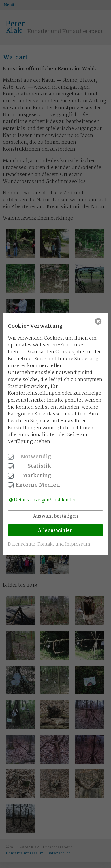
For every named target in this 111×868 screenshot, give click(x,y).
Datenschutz (21, 544)
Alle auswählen (55, 531)
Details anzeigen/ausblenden (45, 500)
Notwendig (36, 457)
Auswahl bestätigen (56, 516)
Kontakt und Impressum (64, 544)
